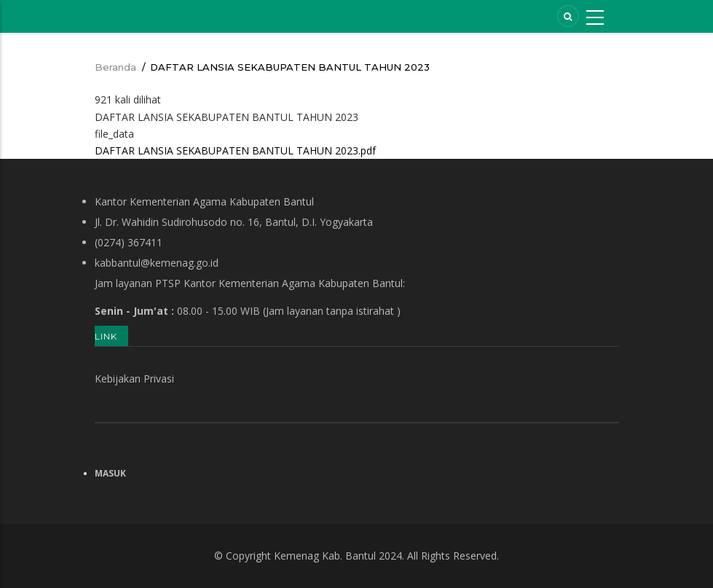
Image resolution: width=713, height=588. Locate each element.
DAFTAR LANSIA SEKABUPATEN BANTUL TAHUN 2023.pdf (235, 150)
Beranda (115, 67)
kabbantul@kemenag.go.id (157, 263)
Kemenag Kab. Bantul (325, 556)
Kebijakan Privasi (134, 379)
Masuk (110, 473)
